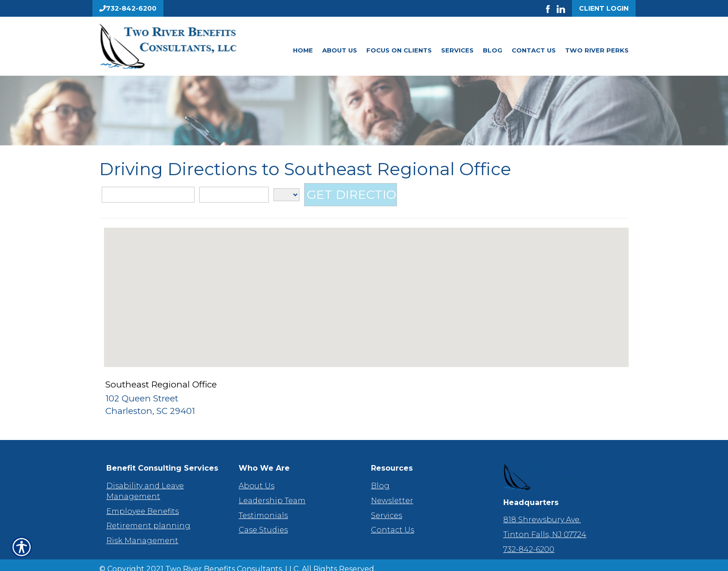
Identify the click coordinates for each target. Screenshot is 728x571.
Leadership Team (272, 492)
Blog (493, 50)
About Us (340, 50)
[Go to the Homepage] (183, 46)
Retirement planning (148, 517)
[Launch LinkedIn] (564, 8)
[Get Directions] (351, 195)
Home (303, 50)
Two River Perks (597, 50)
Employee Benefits (143, 502)
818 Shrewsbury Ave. (542, 511)
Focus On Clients (399, 50)
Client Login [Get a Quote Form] (604, 8)
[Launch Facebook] (551, 8)
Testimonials (263, 507)
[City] (234, 195)
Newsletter (392, 492)
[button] (366, 290)
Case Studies (263, 522)
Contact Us (534, 50)
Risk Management (142, 532)
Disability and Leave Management (145, 483)
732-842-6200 (529, 541)
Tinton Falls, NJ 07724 (545, 526)
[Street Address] (148, 195)
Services (457, 50)
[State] (286, 195)
